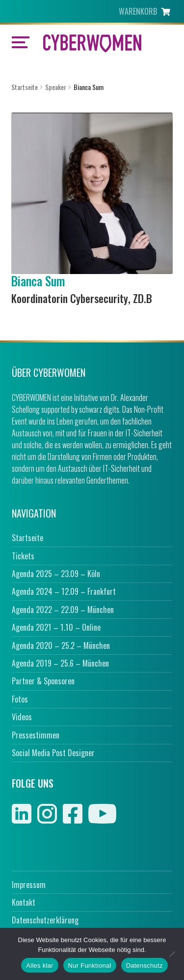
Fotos (20, 699)
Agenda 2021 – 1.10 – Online (56, 627)
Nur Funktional (90, 965)
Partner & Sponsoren (43, 681)
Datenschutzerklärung (45, 920)
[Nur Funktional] (172, 954)
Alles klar (39, 965)
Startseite (25, 87)
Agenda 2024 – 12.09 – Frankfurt (64, 591)
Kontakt (24, 902)
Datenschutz (145, 965)
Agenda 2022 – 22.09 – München (63, 610)
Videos (22, 717)
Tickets (23, 556)
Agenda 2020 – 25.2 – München (61, 645)
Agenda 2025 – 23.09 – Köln (56, 574)
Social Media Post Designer (53, 753)
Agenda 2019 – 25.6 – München (60, 663)
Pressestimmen (36, 735)
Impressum (29, 885)
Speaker (56, 87)
